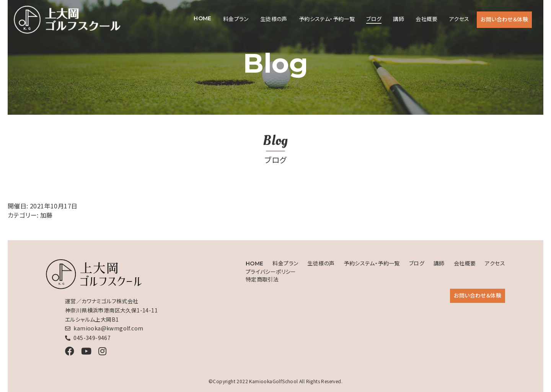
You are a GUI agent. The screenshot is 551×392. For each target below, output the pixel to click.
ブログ (374, 19)
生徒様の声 (274, 19)
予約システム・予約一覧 (327, 19)
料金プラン (236, 19)
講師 (399, 19)
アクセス (459, 19)
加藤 (46, 215)
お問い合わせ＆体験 (504, 19)
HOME (203, 18)
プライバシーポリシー (271, 272)
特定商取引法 (262, 279)
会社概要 (427, 19)
